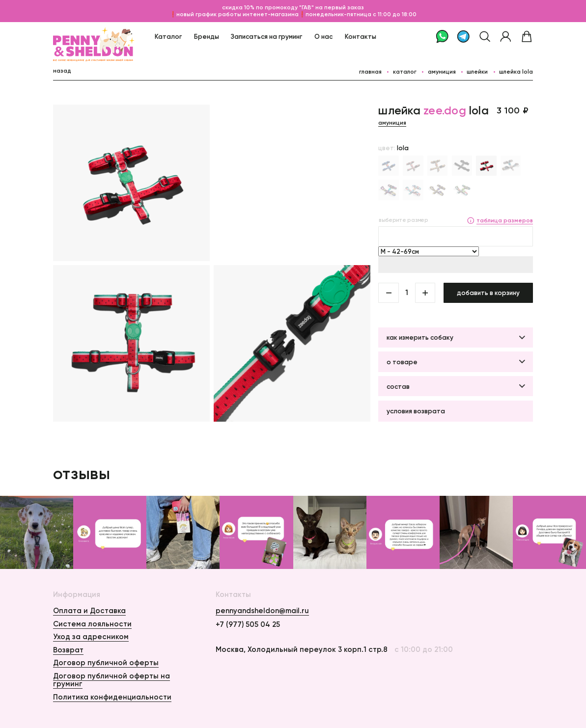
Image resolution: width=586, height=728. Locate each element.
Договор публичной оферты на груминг (112, 680)
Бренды (207, 36)
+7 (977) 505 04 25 (248, 625)
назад (62, 71)
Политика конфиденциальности (112, 697)
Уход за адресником (91, 637)
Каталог (168, 36)
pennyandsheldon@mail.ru (262, 611)
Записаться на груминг (266, 36)
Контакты (361, 36)
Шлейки (477, 72)
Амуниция (442, 72)
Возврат (68, 650)
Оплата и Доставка (89, 611)
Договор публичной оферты (106, 663)
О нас (323, 36)
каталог (405, 72)
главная (370, 72)
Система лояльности (92, 624)
